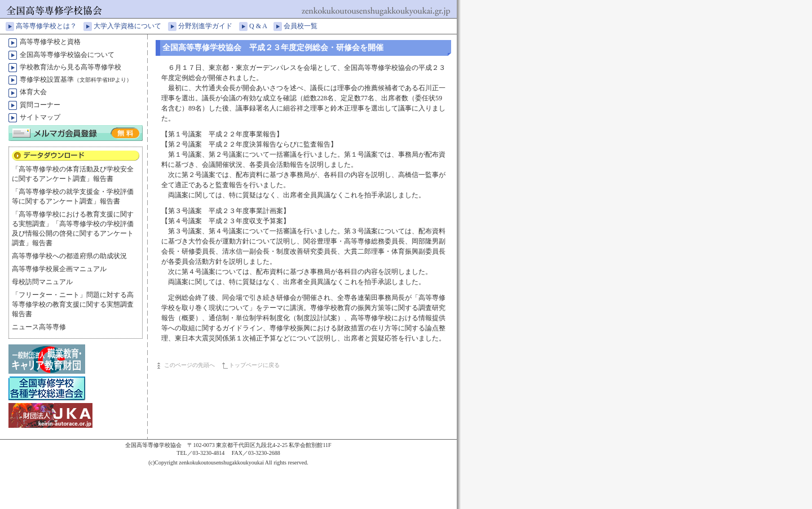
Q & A (261, 26)
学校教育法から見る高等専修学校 (70, 67)
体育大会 (33, 92)
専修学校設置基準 (76, 79)
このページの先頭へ (189, 365)
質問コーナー (40, 105)
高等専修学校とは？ (50, 26)
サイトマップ (40, 117)
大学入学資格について (131, 26)
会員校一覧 (304, 26)
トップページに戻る (254, 365)
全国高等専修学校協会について (67, 55)
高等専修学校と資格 (50, 42)
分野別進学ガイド (209, 26)
